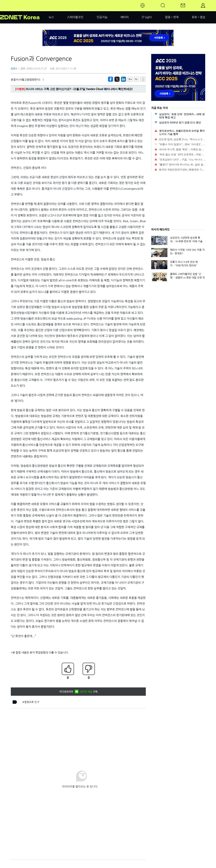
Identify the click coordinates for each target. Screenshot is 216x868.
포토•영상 (198, 17)
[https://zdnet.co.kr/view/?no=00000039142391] (111, 79)
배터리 (125, 17)
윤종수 (14, 69)
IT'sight (147, 17)
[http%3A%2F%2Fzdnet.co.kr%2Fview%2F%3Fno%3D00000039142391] (123, 79)
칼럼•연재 (172, 17)
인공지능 (102, 17)
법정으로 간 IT (32, 702)
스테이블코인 (75, 17)
